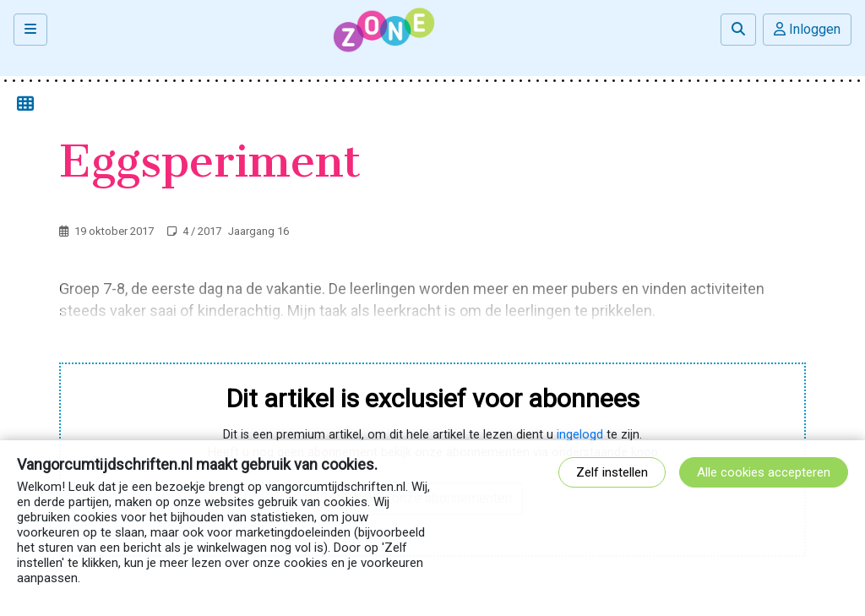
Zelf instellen (612, 472)
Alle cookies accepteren (764, 472)
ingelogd (580, 435)
